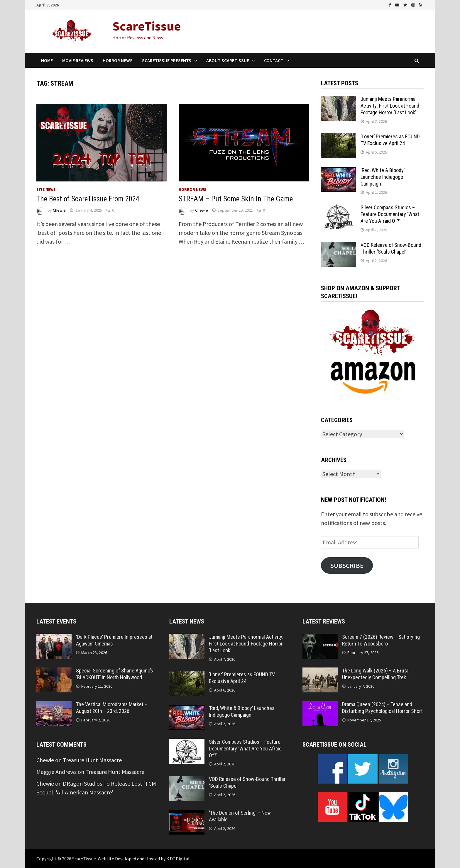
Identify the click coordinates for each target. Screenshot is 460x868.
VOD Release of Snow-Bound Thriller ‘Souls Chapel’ (391, 248)
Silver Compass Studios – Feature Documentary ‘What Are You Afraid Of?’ (390, 214)
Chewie (59, 210)
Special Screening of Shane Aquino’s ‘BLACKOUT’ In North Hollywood (115, 674)
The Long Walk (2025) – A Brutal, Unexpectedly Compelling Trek (376, 674)
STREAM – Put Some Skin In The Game (236, 199)
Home (47, 60)
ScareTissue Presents (167, 60)
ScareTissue (147, 26)
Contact (274, 60)
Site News (46, 189)
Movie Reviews (78, 60)
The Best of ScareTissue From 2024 (88, 199)
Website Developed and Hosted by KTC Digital (144, 859)
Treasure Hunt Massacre (92, 760)
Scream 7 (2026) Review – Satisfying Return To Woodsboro (381, 640)
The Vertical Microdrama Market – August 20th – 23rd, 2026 (112, 708)
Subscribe (347, 565)
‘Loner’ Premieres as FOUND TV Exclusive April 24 (390, 140)
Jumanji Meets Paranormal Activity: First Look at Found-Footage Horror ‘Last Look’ (391, 106)
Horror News (118, 60)
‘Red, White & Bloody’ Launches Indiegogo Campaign (383, 177)
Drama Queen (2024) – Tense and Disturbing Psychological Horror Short (382, 708)
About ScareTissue (228, 60)
